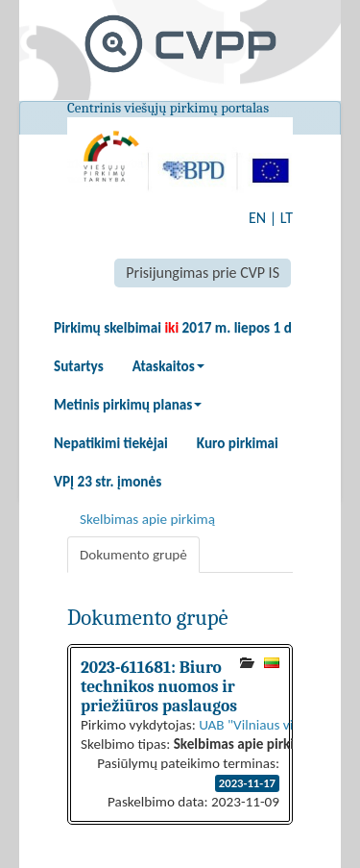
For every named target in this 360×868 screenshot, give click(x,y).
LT (287, 218)
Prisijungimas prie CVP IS (203, 273)
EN (257, 218)
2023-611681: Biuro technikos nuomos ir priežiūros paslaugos (159, 686)
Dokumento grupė (133, 555)
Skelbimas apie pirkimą (147, 519)
